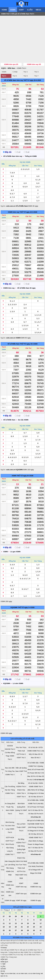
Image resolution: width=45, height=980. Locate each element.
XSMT (21, 10)
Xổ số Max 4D (39, 780)
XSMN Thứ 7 (10, 855)
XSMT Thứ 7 (21, 853)
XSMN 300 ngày (6, 734)
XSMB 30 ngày (36, 901)
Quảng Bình (21, 808)
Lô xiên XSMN (18, 684)
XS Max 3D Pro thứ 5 (36, 814)
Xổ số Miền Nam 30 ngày (26, 289)
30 (22, 917)
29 (16, 917)
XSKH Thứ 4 (21, 794)
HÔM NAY (4, 960)
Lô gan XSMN (15, 552)
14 (22, 924)
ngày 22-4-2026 (31, 213)
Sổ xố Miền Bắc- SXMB (36, 801)
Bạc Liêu (8, 768)
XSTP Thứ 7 (10, 842)
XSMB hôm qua (36, 894)
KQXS (4, 69)
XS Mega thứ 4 (33, 794)
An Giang (8, 804)
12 (10, 924)
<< (1, 911)
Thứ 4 (4, 77)
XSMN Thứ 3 (10, 775)
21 (22, 927)
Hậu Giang (10, 848)
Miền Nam (11, 69)
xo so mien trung (34, 974)
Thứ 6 (25, 77)
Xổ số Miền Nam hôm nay (13, 81)
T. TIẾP (3, 965)
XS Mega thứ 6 (33, 831)
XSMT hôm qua (21, 894)
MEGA (38, 10)
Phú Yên (19, 748)
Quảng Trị (19, 811)
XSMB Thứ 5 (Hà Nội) (36, 804)
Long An (10, 852)
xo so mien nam (22, 974)
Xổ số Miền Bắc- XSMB (36, 763)
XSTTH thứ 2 (21, 755)
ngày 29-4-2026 (35, 81)
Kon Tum (19, 865)
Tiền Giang (10, 869)
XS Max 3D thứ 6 (37, 835)
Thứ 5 (15, 77)
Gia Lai (19, 825)
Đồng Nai (16, 85)
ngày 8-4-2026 (28, 476)
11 (4, 924)
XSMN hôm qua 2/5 (11, 65)
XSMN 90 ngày (25, 338)
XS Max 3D (36, 755)
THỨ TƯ (26, 81)
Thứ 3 (36, 72)
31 (41, 931)
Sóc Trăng (40, 85)
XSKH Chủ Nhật (21, 862)
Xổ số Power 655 (38, 770)
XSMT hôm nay (21, 887)
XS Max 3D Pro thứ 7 (36, 852)
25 (4, 931)
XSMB (4, 10)
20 (16, 927)
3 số (27, 153)
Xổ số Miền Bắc (33, 864)
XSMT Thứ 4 (21, 797)
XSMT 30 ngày (21, 901)
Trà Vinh (8, 826)
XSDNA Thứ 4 (21, 787)
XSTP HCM (10, 838)
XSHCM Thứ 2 (10, 750)
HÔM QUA (4, 962)
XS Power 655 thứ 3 (34, 773)
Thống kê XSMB (31, 157)
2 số (18, 153)
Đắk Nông (21, 847)
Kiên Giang (9, 862)
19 (10, 927)
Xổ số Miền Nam (14, 344)
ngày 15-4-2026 (32, 344)
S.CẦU (30, 10)
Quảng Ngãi (21, 850)
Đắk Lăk (19, 768)
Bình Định (21, 804)
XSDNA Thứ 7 (21, 843)
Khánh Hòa (21, 790)
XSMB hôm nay (36, 887)
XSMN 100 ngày (28, 470)
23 (34, 927)
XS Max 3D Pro (38, 811)
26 (10, 931)
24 (41, 927)
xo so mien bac (10, 974)
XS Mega (40, 828)
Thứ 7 (36, 77)
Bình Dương (10, 823)
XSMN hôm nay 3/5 (34, 65)
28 (10, 917)
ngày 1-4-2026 (29, 608)
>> (15, 911)
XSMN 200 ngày (6, 602)
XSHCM (10, 746)
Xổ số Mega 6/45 (34, 870)
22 (28, 927)
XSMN (13, 10)
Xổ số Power (32, 808)
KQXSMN (14, 608)
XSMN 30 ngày (33, 207)
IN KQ (3, 972)
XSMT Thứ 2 (21, 758)
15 (28, 924)
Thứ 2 (25, 72)
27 (4, 917)
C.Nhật (15, 72)
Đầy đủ (7, 153)
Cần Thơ (28, 85)
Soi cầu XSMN (23, 420)
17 (41, 924)
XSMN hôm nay (14, 213)
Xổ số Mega (40, 790)
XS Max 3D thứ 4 (37, 797)
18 (4, 927)
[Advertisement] (22, 39)
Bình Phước (10, 845)
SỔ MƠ (3, 969)
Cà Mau (8, 753)
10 (41, 920)
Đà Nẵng (21, 784)
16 (34, 924)
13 (16, 924)
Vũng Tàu (11, 772)
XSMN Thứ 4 (21, 69)
